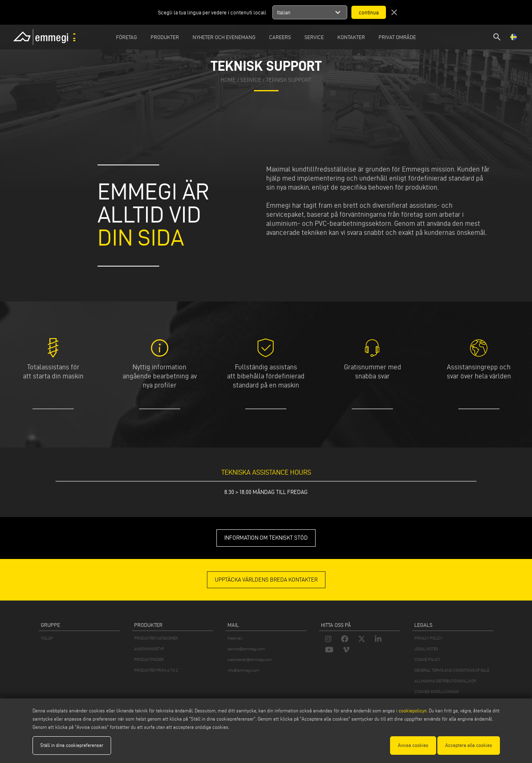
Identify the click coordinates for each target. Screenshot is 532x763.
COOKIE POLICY (427, 660)
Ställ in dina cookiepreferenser (72, 745)
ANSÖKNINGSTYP (149, 649)
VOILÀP (47, 638)
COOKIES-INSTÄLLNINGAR (437, 692)
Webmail (235, 638)
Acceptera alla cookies (469, 745)
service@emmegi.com (246, 649)
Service (314, 37)
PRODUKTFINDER (149, 660)
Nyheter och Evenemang (224, 37)
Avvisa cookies (413, 745)
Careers (280, 37)
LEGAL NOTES (426, 649)
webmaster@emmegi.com (250, 660)
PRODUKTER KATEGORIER (156, 638)
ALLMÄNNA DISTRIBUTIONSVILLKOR (445, 681)
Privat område (397, 37)
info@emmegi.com (243, 670)
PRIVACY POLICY (428, 638)
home (228, 80)
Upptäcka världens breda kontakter (266, 580)
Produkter (165, 37)
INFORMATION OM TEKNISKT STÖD (266, 538)
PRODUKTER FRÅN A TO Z (156, 670)
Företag (127, 37)
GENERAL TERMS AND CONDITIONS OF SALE (452, 670)
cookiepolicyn (412, 711)
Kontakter (351, 37)
